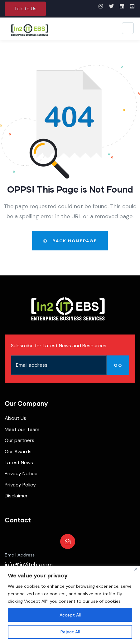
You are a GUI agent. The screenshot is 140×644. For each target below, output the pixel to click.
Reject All (70, 632)
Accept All (70, 615)
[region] (70, 605)
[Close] (136, 569)
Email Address (20, 555)
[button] (25, 9)
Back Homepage (70, 241)
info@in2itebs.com (29, 565)
